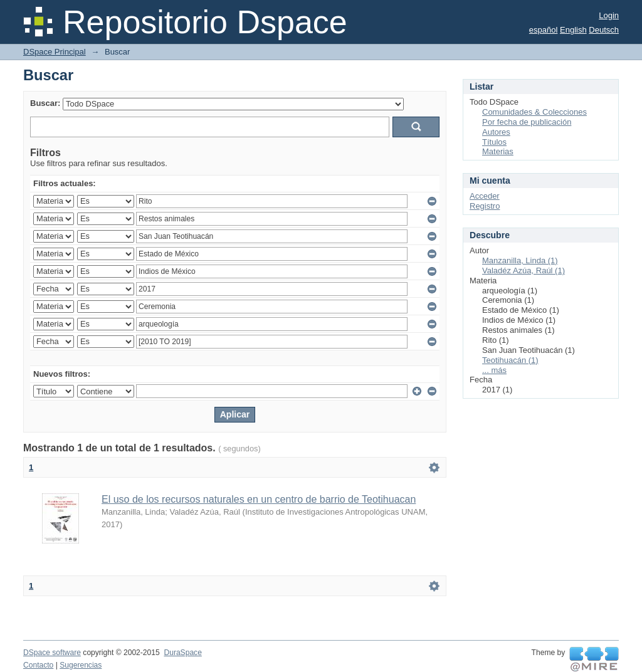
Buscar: (45, 103)
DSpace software (52, 653)
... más (494, 370)
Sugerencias (81, 665)
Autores (496, 132)
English (573, 30)
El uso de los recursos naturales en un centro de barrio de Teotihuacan (259, 499)
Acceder (485, 196)
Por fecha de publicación (527, 122)
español (544, 30)
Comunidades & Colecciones (534, 112)
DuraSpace (182, 653)
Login (609, 15)
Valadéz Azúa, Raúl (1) (524, 270)
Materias (498, 151)
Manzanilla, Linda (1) (520, 260)
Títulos (494, 142)
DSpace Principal (55, 52)
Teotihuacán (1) (510, 360)
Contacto (38, 665)
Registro (485, 206)
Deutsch (604, 30)
